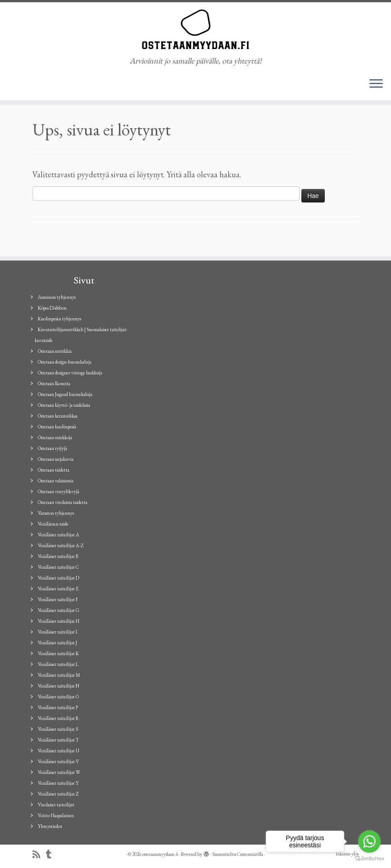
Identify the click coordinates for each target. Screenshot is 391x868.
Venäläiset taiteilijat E (58, 589)
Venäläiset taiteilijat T (58, 740)
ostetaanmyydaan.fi (160, 854)
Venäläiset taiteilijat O (58, 697)
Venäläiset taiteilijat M (59, 675)
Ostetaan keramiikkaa (58, 416)
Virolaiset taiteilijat (56, 805)
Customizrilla (250, 854)
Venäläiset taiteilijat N (59, 686)
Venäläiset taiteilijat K (58, 653)
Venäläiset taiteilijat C (58, 567)
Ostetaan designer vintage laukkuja (70, 373)
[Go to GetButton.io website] (369, 859)
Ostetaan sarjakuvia (56, 459)
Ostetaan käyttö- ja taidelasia (64, 405)
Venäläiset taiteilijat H (59, 621)
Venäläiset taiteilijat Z (58, 794)
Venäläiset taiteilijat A (59, 535)
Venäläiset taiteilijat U (59, 751)
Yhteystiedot (50, 826)
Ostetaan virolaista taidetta (63, 502)
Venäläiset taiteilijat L (58, 664)
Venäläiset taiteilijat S (58, 729)
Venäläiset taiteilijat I (57, 632)
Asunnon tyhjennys (57, 297)
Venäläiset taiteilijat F (58, 599)
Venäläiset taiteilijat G (59, 610)
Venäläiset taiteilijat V (58, 761)
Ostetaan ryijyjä (52, 448)
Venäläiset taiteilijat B (58, 556)
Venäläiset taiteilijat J (57, 643)
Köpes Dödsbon (52, 308)
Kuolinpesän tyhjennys (59, 319)
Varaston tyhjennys (56, 513)
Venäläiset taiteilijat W (59, 772)
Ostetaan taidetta (54, 470)
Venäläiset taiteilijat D (59, 578)
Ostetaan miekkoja (55, 437)
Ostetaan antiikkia (55, 351)
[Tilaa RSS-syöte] (39, 855)
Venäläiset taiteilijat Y (58, 783)
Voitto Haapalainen (56, 815)
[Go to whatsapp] (369, 841)
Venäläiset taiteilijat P (58, 707)
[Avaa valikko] (376, 84)
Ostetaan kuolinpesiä (57, 427)
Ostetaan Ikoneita (54, 383)
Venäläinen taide (53, 524)
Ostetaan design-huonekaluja (65, 362)
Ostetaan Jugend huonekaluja (65, 394)
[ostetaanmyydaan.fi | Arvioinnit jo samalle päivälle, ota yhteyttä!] (195, 29)
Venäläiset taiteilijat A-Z (61, 545)
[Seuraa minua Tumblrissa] (52, 855)
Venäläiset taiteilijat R (58, 718)
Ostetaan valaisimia (56, 481)
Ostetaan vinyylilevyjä (59, 491)
